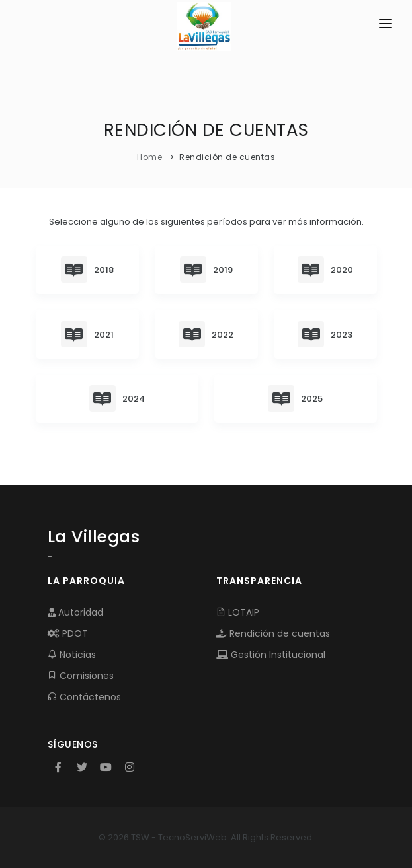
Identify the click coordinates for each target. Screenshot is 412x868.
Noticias (72, 655)
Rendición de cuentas (273, 633)
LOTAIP (238, 612)
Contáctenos (84, 697)
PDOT (68, 633)
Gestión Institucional (271, 655)
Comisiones (81, 676)
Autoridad (75, 612)
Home (149, 157)
